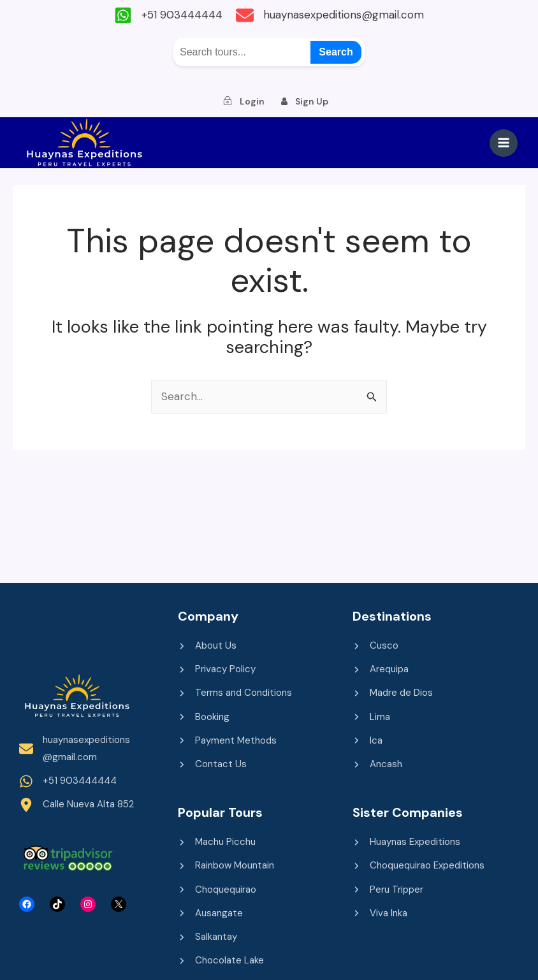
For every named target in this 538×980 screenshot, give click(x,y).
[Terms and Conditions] (235, 693)
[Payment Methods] (227, 740)
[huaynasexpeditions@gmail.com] (333, 15)
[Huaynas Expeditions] (406, 841)
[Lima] (371, 717)
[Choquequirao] (217, 889)
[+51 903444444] (166, 15)
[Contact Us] (212, 764)
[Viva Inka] (380, 913)
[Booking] (204, 717)
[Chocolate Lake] (221, 960)
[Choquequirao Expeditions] (418, 865)
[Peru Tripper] (388, 889)
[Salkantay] (207, 936)
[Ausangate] (210, 913)
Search (336, 51)
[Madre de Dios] (393, 693)
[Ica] (367, 740)
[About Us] (207, 645)
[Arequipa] (381, 669)
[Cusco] (375, 645)
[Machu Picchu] (217, 841)
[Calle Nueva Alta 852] (76, 804)
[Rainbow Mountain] (226, 865)
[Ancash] (377, 764)
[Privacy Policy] (217, 669)
